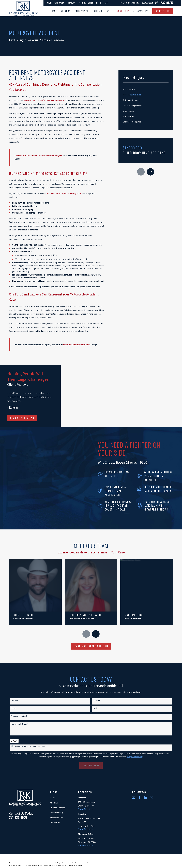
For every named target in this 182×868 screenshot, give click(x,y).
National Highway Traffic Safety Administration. (45, 100)
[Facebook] (139, 793)
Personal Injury (57, 808)
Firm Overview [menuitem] (81, 11)
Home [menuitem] (54, 11)
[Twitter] (152, 793)
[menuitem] (146, 89)
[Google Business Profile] (133, 793)
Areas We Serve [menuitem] (141, 11)
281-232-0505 (164, 3)
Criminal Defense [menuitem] (101, 11)
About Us (54, 798)
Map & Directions (86, 804)
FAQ (106, 3)
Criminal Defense (57, 803)
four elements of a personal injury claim (64, 194)
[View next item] (150, 172)
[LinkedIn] (146, 793)
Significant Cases (56, 3)
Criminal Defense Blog (90, 3)
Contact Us (55, 818)
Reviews (72, 3)
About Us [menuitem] (66, 11)
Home (53, 793)
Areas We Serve (57, 813)
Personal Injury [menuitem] (121, 11)
